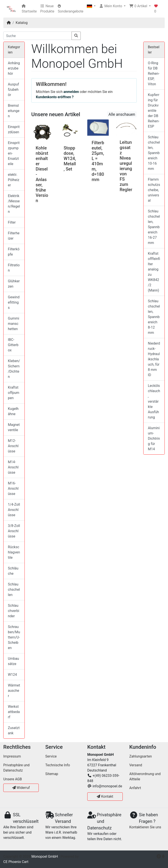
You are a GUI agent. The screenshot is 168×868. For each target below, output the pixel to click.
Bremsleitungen (14, 111)
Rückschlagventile (14, 552)
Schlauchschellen (14, 590)
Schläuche (13, 571)
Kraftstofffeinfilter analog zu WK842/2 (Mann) (154, 272)
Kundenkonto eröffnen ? (55, 97)
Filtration (14, 268)
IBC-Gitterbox (13, 345)
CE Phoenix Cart (16, 862)
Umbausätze (13, 661)
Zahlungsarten (141, 756)
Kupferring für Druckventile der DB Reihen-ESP (154, 111)
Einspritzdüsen (14, 129)
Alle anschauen (122, 114)
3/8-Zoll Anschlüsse (14, 531)
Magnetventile (14, 427)
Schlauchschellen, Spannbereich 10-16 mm (154, 153)
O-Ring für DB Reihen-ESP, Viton (154, 74)
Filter (12, 222)
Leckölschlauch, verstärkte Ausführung (154, 401)
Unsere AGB (13, 779)
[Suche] (38, 36)
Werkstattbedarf (14, 712)
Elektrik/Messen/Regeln (14, 204)
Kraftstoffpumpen (14, 393)
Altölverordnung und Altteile (145, 776)
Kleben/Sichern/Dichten (14, 369)
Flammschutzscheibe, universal (154, 190)
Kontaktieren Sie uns (145, 827)
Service (51, 756)
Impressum (12, 756)
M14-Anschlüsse (13, 467)
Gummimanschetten (14, 324)
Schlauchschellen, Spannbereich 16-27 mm (154, 227)
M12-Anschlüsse (13, 446)
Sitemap (52, 774)
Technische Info (58, 765)
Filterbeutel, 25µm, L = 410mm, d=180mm (98, 161)
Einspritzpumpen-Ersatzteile (14, 153)
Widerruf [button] (21, 788)
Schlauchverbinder (14, 611)
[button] (91, 6)
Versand (136, 765)
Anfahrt (135, 788)
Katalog (22, 23)
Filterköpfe (14, 252)
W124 (12, 675)
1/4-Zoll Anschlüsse (14, 510)
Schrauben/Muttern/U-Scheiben (14, 637)
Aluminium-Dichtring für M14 (154, 438)
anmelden (71, 92)
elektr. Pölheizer (14, 180)
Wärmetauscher (14, 691)
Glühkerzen (14, 284)
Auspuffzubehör (13, 90)
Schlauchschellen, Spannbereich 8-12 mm (154, 317)
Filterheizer (14, 236)
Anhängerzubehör (14, 68)
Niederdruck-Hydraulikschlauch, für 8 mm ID (154, 359)
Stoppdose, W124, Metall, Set (70, 158)
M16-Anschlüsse (13, 488)
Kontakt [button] (105, 796)
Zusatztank (14, 730)
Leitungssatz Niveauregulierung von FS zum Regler (126, 166)
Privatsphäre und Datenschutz (16, 768)
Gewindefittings (14, 302)
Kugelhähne (13, 411)
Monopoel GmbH (45, 856)
